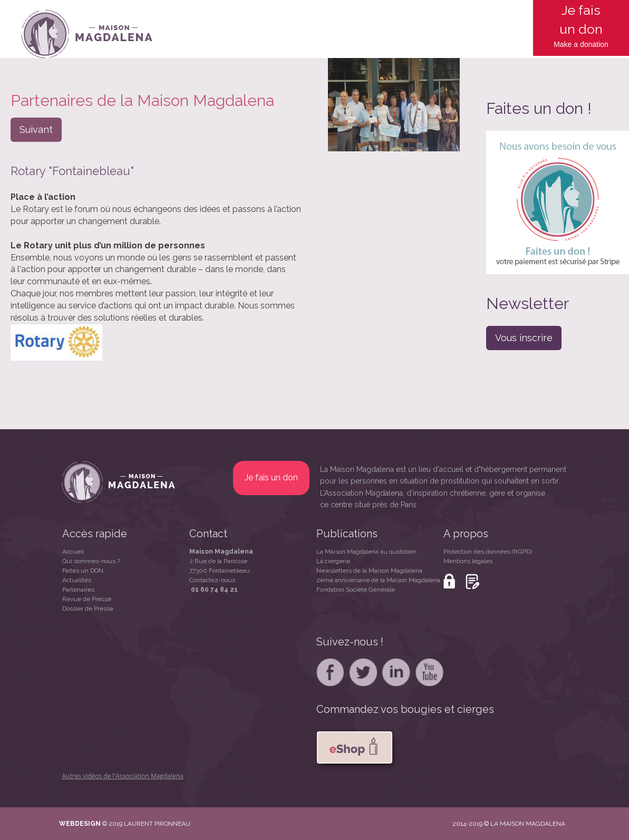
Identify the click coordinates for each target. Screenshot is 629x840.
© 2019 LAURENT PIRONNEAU (146, 824)
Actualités (77, 580)
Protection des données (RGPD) (488, 552)
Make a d (569, 44)
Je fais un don (271, 477)
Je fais (581, 10)
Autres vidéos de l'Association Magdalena (123, 776)
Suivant (36, 129)
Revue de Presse (87, 599)
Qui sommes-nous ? (91, 561)
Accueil (73, 552)
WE (65, 824)
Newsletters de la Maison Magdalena (369, 571)
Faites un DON (83, 571)
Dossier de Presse (88, 609)
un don (581, 29)
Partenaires (78, 590)
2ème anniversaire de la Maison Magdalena (378, 580)
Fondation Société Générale (356, 590)
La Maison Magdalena (357, 469)
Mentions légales (468, 561)
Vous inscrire (524, 338)
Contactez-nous (212, 580)
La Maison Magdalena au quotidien (366, 552)
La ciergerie (333, 561)
